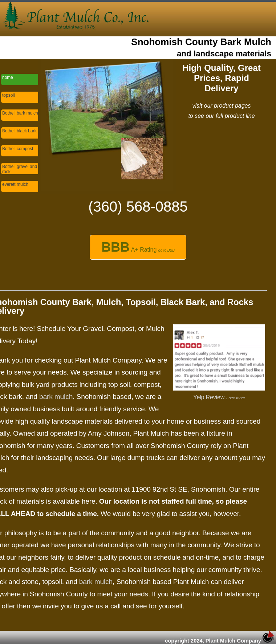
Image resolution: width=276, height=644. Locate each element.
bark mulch (56, 397)
